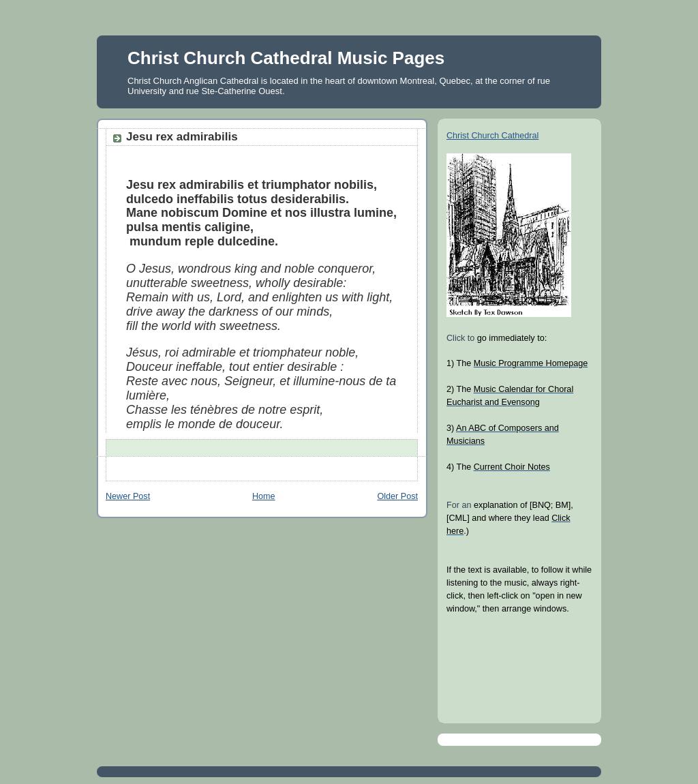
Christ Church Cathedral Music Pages (286, 58)
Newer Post (128, 496)
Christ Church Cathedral (492, 136)
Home (264, 496)
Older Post (397, 496)
